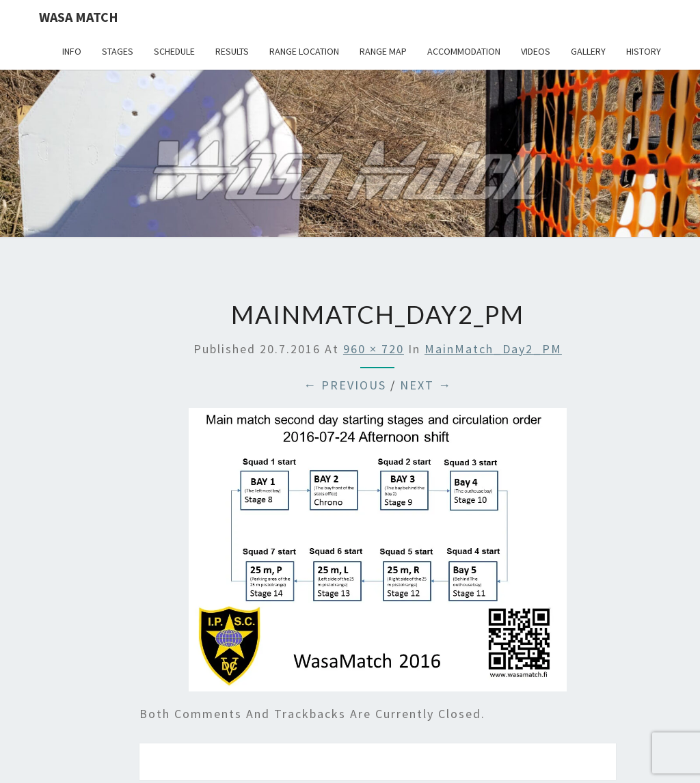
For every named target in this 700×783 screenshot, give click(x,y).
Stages (118, 51)
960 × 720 (374, 349)
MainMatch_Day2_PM (493, 349)
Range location (304, 51)
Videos (536, 51)
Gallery (588, 51)
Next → (426, 385)
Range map (383, 51)
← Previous (345, 385)
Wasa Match (79, 17)
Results (232, 51)
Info (72, 51)
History (644, 51)
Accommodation (464, 51)
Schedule (174, 51)
